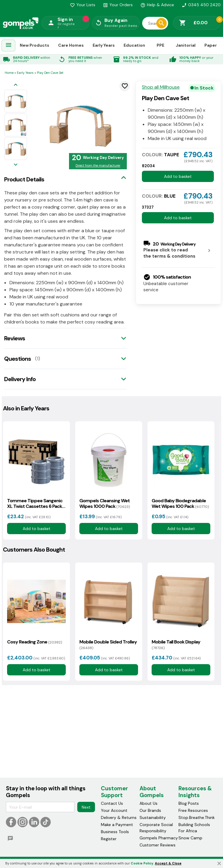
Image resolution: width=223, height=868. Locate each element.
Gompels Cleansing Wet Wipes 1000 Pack (105, 503)
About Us (149, 804)
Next (86, 807)
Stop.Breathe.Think (197, 818)
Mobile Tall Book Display (176, 645)
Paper (211, 45)
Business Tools (115, 832)
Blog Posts (189, 804)
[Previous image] (16, 85)
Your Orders (118, 5)
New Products (35, 45)
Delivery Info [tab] (20, 379)
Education (134, 45)
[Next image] (16, 165)
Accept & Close (168, 863)
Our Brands (150, 811)
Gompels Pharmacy (159, 838)
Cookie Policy (142, 863)
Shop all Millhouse (161, 87)
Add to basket (178, 176)
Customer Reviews (158, 845)
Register (109, 839)
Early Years (104, 45)
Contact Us (112, 804)
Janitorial (186, 45)
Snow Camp (190, 838)
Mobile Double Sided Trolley (108, 645)
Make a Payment (117, 825)
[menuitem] (9, 46)
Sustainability (153, 818)
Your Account (114, 811)
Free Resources (193, 811)
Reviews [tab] (15, 338)
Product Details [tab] (24, 179)
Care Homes (71, 45)
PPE (160, 45)
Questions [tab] (18, 359)
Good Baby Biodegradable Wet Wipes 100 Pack (180, 503)
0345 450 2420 (201, 5)
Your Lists (83, 5)
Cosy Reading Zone (35, 642)
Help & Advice (157, 5)
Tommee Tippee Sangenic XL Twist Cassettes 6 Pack (35, 503)
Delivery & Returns (119, 818)
